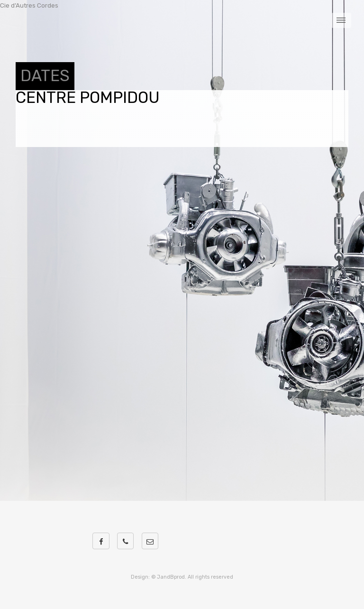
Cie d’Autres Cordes (29, 5)
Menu (341, 20)
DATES (45, 76)
